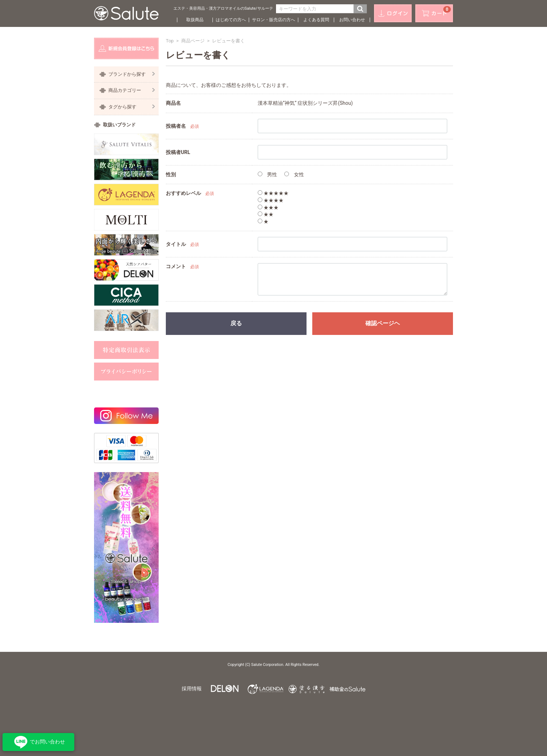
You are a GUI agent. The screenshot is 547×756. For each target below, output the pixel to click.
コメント (176, 266)
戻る (236, 323)
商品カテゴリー (132, 90)
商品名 (173, 103)
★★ (266, 214)
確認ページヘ (383, 323)
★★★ (268, 207)
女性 (294, 174)
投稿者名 (176, 126)
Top (170, 41)
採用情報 (192, 689)
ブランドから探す (132, 74)
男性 (267, 174)
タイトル (176, 244)
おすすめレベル (183, 193)
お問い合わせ (352, 20)
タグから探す (132, 107)
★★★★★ (273, 193)
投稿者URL (178, 152)
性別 (171, 174)
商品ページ (193, 41)
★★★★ (271, 200)
